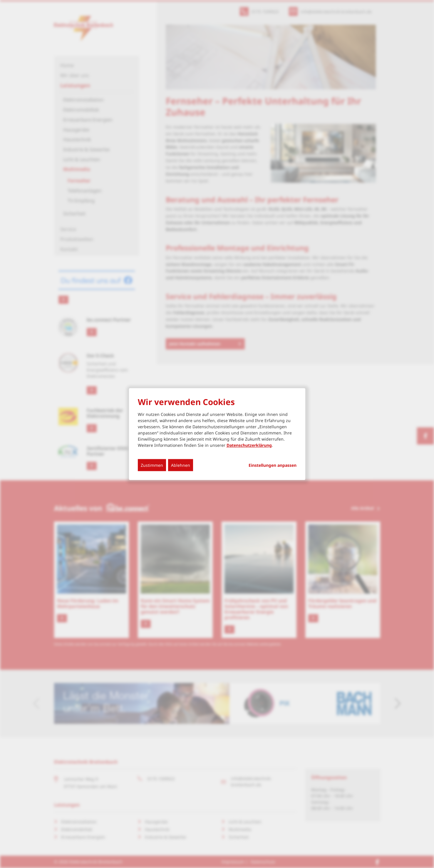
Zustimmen (152, 465)
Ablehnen (181, 465)
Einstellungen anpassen (273, 465)
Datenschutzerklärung (249, 445)
